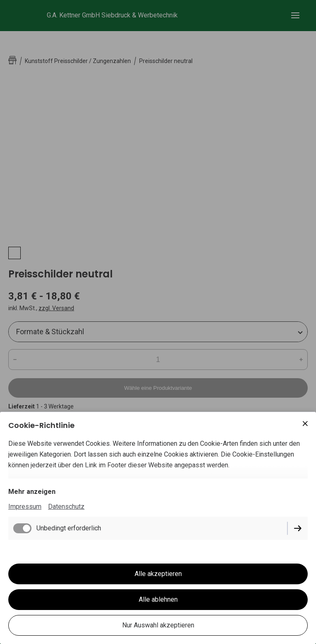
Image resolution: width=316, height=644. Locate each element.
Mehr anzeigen (32, 492)
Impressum (25, 507)
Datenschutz (66, 507)
